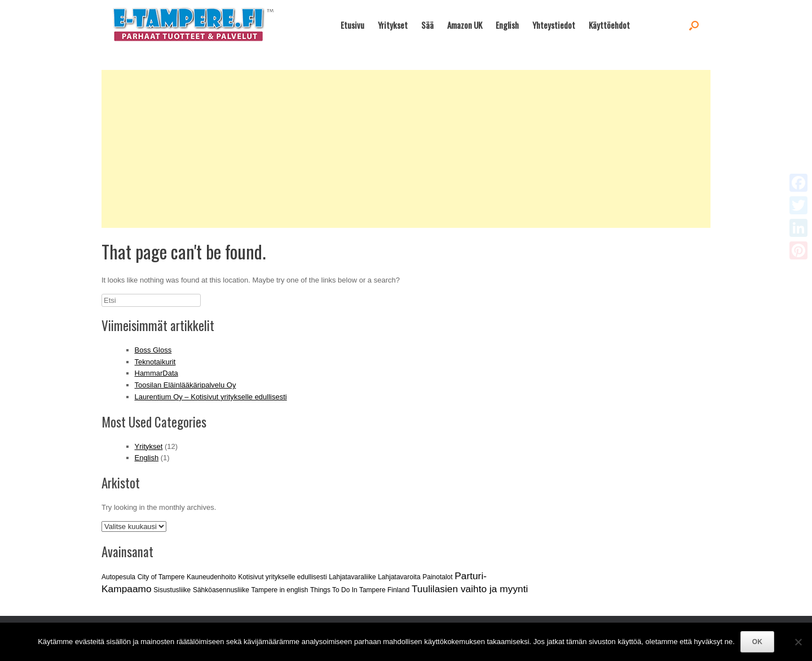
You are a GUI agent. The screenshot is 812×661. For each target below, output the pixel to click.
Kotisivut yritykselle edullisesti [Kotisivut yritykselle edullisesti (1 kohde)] (282, 577)
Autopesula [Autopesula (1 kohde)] (118, 577)
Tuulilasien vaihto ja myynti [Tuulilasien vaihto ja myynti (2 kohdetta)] (470, 589)
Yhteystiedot (554, 25)
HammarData (156, 373)
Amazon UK (465, 25)
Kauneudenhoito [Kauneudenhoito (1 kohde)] (211, 577)
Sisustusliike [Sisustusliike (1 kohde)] (172, 590)
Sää (427, 25)
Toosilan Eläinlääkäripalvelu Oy (186, 385)
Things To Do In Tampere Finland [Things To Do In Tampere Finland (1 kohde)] (360, 590)
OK (757, 642)
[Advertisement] (406, 149)
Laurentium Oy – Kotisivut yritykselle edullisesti (211, 397)
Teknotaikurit (155, 362)
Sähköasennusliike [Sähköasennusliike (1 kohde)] (221, 590)
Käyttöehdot (609, 25)
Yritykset (393, 25)
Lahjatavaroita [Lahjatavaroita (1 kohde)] (399, 577)
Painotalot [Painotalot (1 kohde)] (437, 577)
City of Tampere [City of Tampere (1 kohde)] (161, 577)
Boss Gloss (153, 350)
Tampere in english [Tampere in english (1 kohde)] (280, 590)
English (507, 25)
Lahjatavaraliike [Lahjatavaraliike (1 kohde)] (352, 577)
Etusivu (352, 25)
